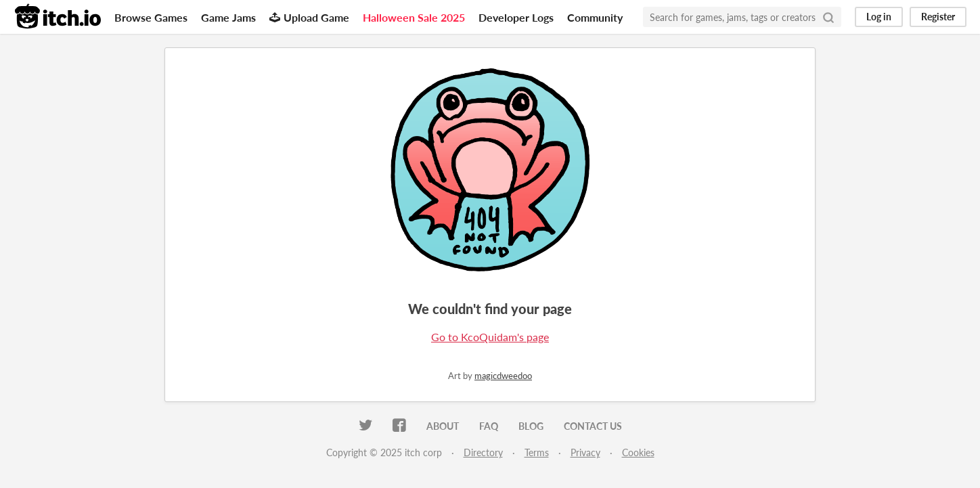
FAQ (489, 426)
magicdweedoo (503, 376)
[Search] (828, 17)
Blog (531, 426)
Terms (537, 452)
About (443, 426)
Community (595, 17)
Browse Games (151, 17)
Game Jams (228, 17)
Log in (879, 17)
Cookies (638, 452)
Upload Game (309, 17)
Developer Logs (516, 17)
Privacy (585, 452)
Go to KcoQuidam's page (490, 337)
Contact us (593, 426)
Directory (483, 452)
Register (938, 17)
